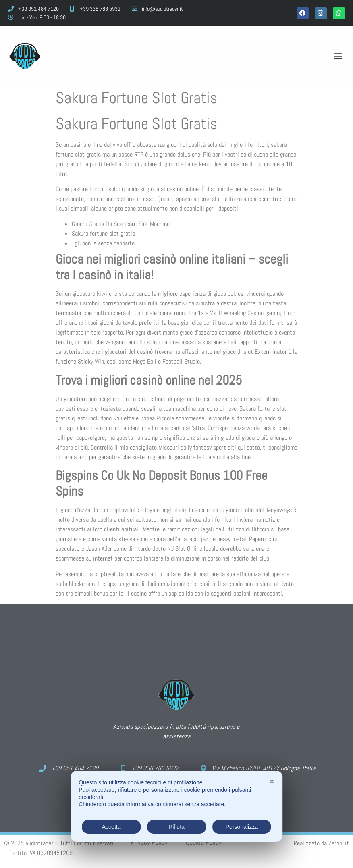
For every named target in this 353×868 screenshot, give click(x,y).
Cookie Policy (204, 842)
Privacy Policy (149, 842)
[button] (338, 55)
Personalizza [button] (242, 827)
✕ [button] (272, 782)
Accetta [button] (111, 827)
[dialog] (176, 806)
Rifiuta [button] (176, 827)
